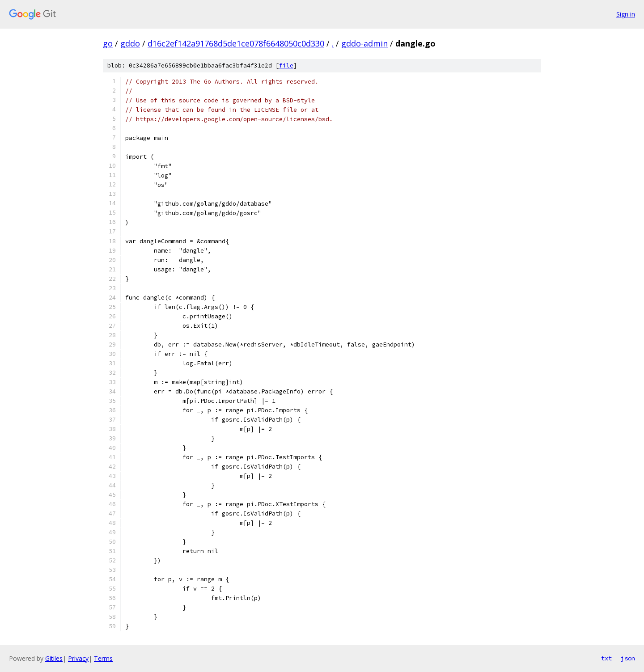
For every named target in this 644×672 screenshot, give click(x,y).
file (286, 66)
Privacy (78, 658)
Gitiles (54, 658)
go (108, 43)
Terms (103, 658)
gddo (130, 43)
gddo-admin (364, 43)
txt (606, 658)
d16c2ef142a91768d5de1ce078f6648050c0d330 (236, 43)
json (628, 658)
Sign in (626, 14)
